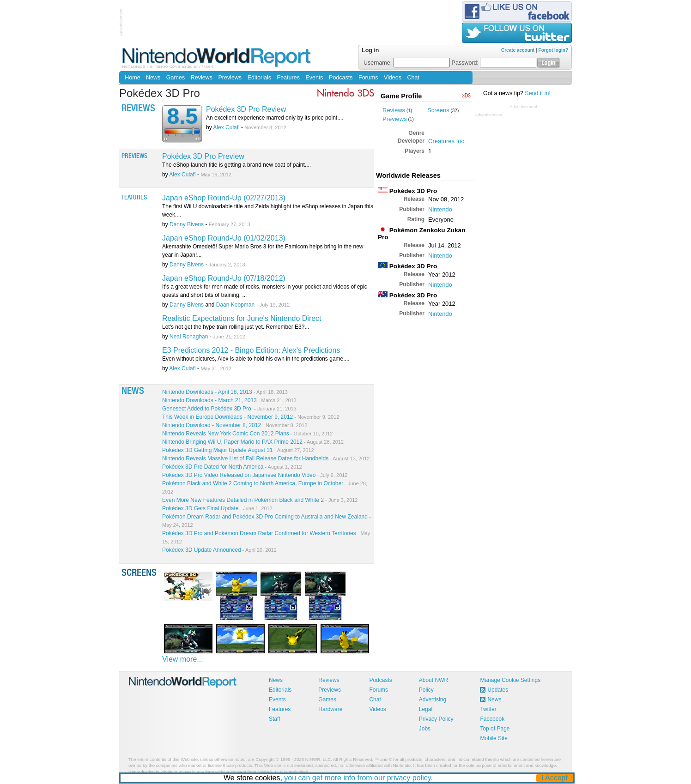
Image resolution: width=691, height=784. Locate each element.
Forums (368, 78)
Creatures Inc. (447, 141)
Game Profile (401, 96)
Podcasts (341, 78)
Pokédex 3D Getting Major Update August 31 (238, 450)
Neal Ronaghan (189, 337)
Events (314, 78)
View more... (183, 659)
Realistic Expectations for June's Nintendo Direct (242, 318)
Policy (426, 690)
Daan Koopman (235, 305)
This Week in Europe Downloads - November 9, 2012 (251, 417)
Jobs (425, 729)
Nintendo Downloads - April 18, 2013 (225, 392)
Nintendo (440, 209)
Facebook (492, 719)
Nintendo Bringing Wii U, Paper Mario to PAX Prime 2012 (253, 442)
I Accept (555, 778)
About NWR (433, 680)
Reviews (202, 78)
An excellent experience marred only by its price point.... (275, 118)
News (153, 78)
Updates (498, 690)
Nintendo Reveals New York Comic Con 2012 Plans (247, 434)
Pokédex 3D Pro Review (246, 109)
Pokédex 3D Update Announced (219, 550)
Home (132, 78)
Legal (426, 709)
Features (288, 78)
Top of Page (495, 729)
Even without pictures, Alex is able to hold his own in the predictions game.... (256, 359)
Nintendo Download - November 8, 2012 (235, 425)
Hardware (330, 709)
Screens (438, 110)
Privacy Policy (436, 719)
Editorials (259, 78)
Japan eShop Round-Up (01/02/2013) (224, 238)
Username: (407, 63)
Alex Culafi (226, 127)
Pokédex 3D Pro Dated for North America (232, 467)
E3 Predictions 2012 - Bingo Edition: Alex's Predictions (251, 350)
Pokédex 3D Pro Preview (203, 156)
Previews (230, 78)
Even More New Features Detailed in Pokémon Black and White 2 (260, 500)
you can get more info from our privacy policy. (359, 778)
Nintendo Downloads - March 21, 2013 (229, 400)
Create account (518, 50)
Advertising (433, 700)
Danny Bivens (187, 224)
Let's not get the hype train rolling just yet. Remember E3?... (236, 327)
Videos (393, 78)
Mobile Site (494, 738)
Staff (274, 719)
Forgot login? (553, 50)
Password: (494, 63)
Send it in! (538, 93)
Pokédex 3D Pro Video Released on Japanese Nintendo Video (255, 475)
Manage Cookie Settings (510, 680)
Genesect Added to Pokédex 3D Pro (229, 409)
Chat (413, 78)
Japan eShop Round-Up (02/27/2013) (224, 198)
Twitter (488, 709)
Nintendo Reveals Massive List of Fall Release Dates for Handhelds (266, 458)
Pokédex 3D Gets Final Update (217, 508)
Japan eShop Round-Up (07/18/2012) (224, 278)
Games (176, 78)
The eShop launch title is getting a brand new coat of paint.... (236, 165)
